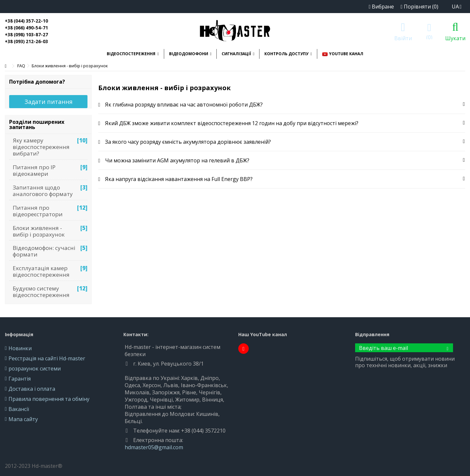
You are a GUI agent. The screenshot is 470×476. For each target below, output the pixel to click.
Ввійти (403, 37)
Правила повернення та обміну (49, 399)
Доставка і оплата (32, 389)
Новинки (20, 348)
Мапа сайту (23, 419)
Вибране (381, 7)
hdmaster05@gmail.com (154, 447)
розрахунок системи (35, 369)
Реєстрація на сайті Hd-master (47, 358)
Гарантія (20, 379)
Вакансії (19, 409)
